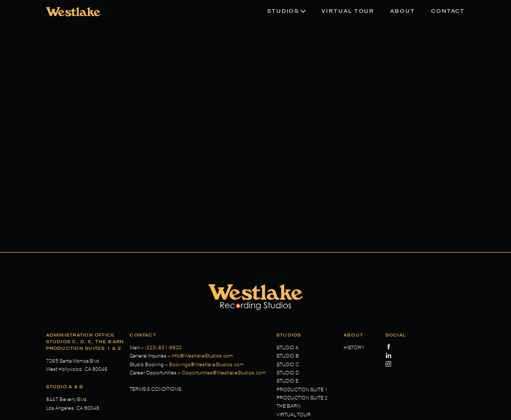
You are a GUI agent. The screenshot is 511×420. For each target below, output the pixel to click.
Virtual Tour (294, 415)
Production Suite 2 (302, 398)
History (354, 348)
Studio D (288, 373)
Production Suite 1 (302, 390)
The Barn (289, 406)
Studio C (288, 365)
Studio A (288, 348)
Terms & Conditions (155, 389)
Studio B (288, 356)
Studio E (288, 381)
